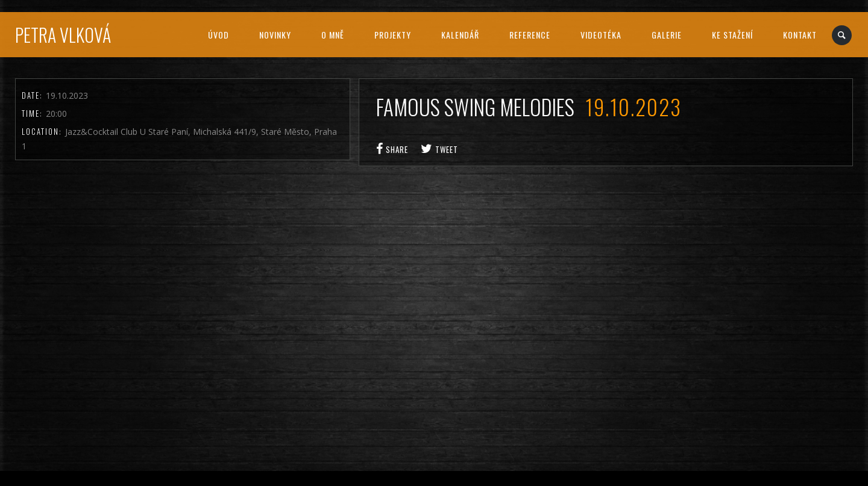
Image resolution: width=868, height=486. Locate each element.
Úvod (219, 35)
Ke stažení (732, 35)
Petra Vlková (63, 35)
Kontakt (800, 35)
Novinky (275, 35)
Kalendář (460, 35)
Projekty (393, 35)
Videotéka (601, 35)
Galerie (667, 35)
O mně (333, 35)
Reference (530, 35)
